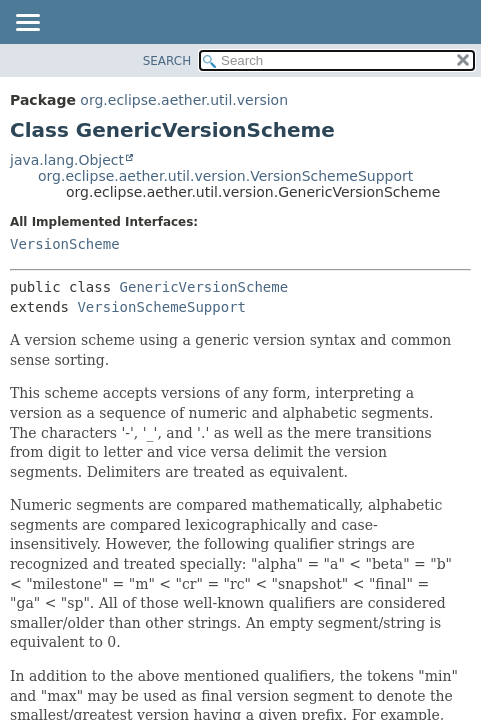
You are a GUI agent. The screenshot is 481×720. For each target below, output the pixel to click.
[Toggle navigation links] (27, 24)
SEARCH (167, 61)
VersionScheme (65, 244)
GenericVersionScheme (204, 287)
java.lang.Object (67, 160)
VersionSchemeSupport (161, 307)
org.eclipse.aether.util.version (184, 100)
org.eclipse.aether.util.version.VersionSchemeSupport (225, 176)
